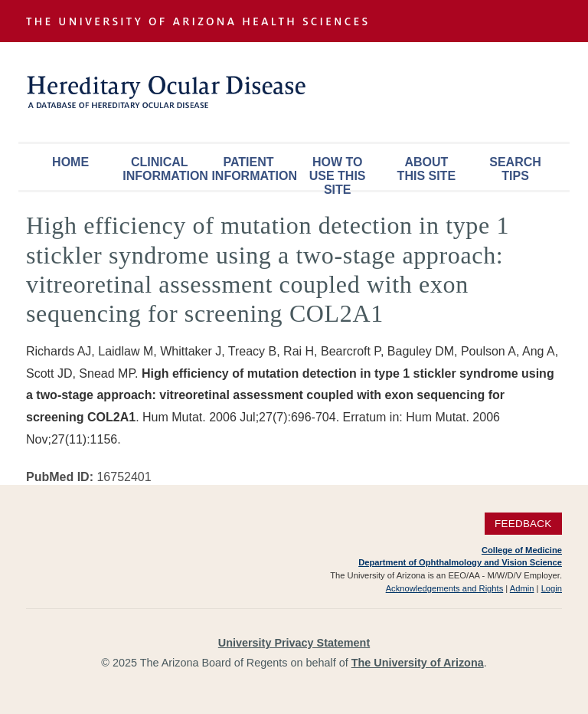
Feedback (523, 524)
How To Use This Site (338, 173)
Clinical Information (163, 169)
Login (552, 588)
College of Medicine (522, 550)
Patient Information (252, 169)
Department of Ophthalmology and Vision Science (460, 562)
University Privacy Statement (294, 643)
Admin (522, 588)
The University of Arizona (418, 663)
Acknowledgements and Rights (445, 588)
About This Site (426, 169)
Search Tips (515, 169)
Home (70, 162)
